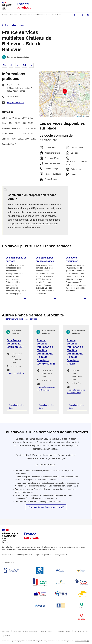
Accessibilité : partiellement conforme (25, 631)
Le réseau (13, 15)
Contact (8, 636)
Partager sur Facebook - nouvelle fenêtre (4, 65)
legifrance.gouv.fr (43, 555)
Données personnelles (63, 631)
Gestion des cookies (81, 631)
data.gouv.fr (60, 555)
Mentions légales (47, 631)
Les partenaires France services (45, 259)
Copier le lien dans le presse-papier (31, 65)
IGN (84, 116)
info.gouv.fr (7, 555)
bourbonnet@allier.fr (16, 373)
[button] (65, 92)
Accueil (4, 15)
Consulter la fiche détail (16, 407)
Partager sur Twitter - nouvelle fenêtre (11, 65)
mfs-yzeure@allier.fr (15, 103)
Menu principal (89, 3)
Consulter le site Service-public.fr (44, 507)
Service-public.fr (51, 439)
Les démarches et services (16, 259)
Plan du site (6, 631)
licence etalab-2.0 (81, 641)
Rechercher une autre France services (21, 319)
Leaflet (78, 116)
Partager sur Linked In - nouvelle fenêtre (18, 65)
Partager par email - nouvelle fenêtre (24, 65)
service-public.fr (23, 555)
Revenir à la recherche (14, 25)
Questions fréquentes (72, 259)
